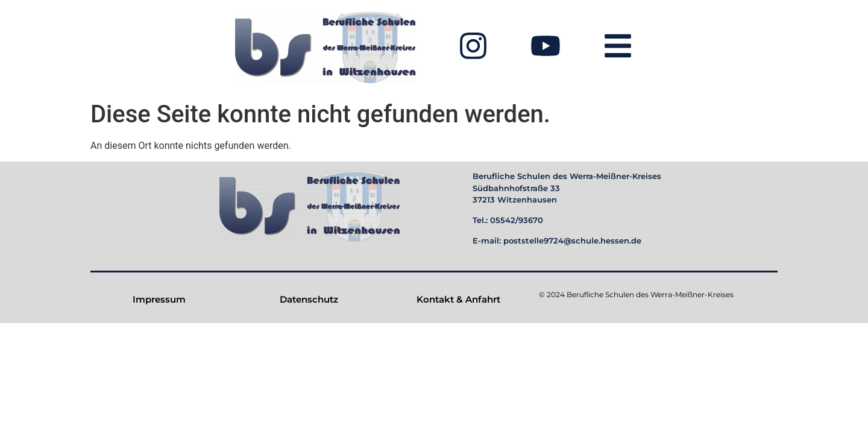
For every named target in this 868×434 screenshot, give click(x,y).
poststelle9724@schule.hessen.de (572, 241)
